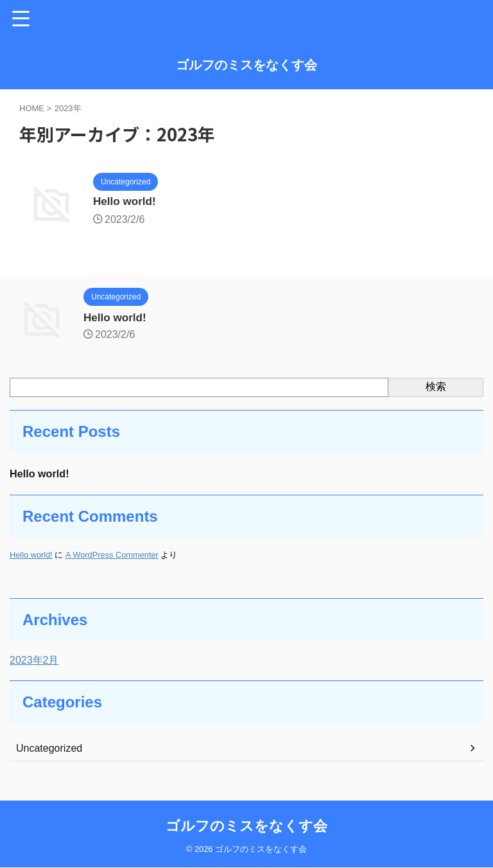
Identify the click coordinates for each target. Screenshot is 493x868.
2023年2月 (34, 661)
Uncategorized (49, 749)
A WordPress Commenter (112, 556)
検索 (436, 386)
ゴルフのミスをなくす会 (246, 65)
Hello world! (126, 202)
